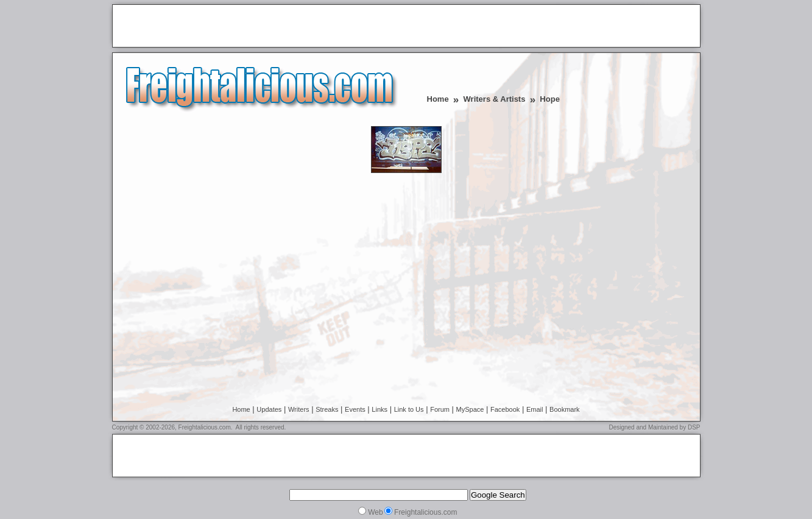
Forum (440, 409)
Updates (269, 409)
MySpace (470, 409)
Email (535, 409)
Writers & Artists (495, 99)
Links (380, 409)
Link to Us (409, 409)
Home (438, 99)
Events (355, 409)
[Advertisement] (259, 27)
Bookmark (565, 409)
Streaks (327, 409)
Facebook (505, 409)
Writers (299, 409)
